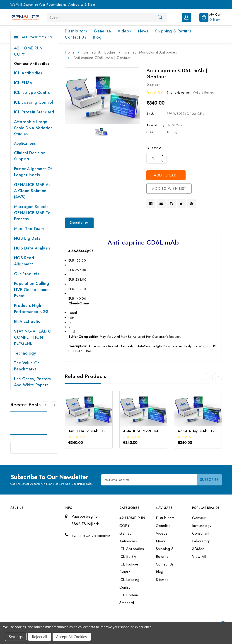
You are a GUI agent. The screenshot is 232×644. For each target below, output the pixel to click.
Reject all (40, 637)
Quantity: (154, 148)
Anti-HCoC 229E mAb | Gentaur (151, 431)
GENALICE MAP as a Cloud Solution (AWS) (32, 191)
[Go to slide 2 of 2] (46, 405)
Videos (124, 31)
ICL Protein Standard (34, 112)
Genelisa (102, 31)
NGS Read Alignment (24, 261)
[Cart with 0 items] (207, 17)
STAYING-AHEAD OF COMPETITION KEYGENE (34, 337)
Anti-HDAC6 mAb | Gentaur (92, 431)
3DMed (198, 549)
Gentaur (199, 518)
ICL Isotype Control (33, 93)
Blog (97, 37)
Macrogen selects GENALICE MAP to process (32, 213)
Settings (16, 637)
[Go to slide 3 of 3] (209, 377)
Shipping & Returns (173, 31)
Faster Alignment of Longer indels (33, 172)
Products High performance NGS (31, 309)
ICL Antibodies (28, 73)
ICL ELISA (23, 83)
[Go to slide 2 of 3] (218, 377)
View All (199, 557)
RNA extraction (28, 321)
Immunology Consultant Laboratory (202, 533)
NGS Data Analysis (32, 248)
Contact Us (75, 37)
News (143, 31)
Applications (34, 143)
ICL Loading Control (34, 102)
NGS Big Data (27, 238)
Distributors (76, 31)
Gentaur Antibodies (34, 64)
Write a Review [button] (204, 93)
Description (79, 223)
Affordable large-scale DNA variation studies (33, 128)
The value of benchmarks (27, 366)
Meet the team (29, 229)
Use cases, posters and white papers (33, 382)
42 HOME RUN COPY (28, 51)
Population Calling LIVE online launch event (32, 290)
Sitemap (162, 580)
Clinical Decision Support (30, 156)
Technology (25, 353)
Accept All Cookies (72, 637)
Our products (27, 274)
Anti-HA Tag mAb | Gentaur (201, 431)
